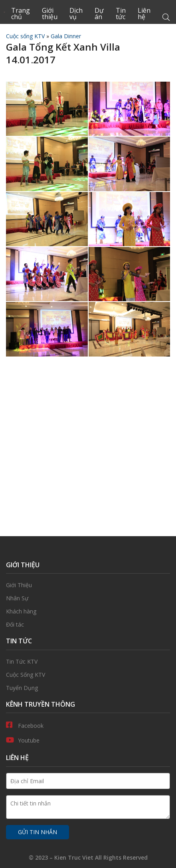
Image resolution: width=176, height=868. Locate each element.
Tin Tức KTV (88, 662)
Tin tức (121, 14)
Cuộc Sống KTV (88, 675)
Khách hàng (88, 611)
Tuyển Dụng (88, 688)
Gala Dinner (66, 36)
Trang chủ (21, 14)
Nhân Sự (88, 598)
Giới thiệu (50, 14)
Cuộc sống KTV (25, 36)
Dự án (99, 14)
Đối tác (88, 625)
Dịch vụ (76, 14)
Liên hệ (144, 14)
